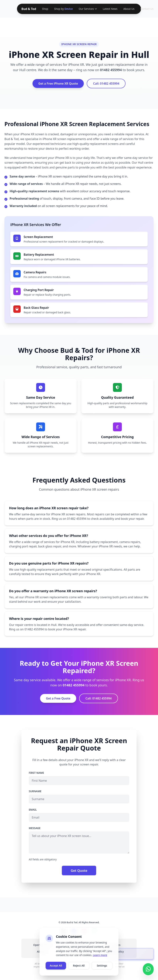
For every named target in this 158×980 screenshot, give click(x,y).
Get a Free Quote (58, 698)
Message (35, 828)
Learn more (100, 955)
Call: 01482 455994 (106, 83)
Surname (35, 791)
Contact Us (147, 9)
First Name (36, 773)
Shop (45, 9)
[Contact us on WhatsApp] (148, 968)
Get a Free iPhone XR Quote (58, 83)
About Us (129, 9)
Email (33, 810)
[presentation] (130, 954)
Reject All (79, 966)
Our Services (88, 9)
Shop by (63, 9)
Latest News (110, 9)
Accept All (56, 966)
